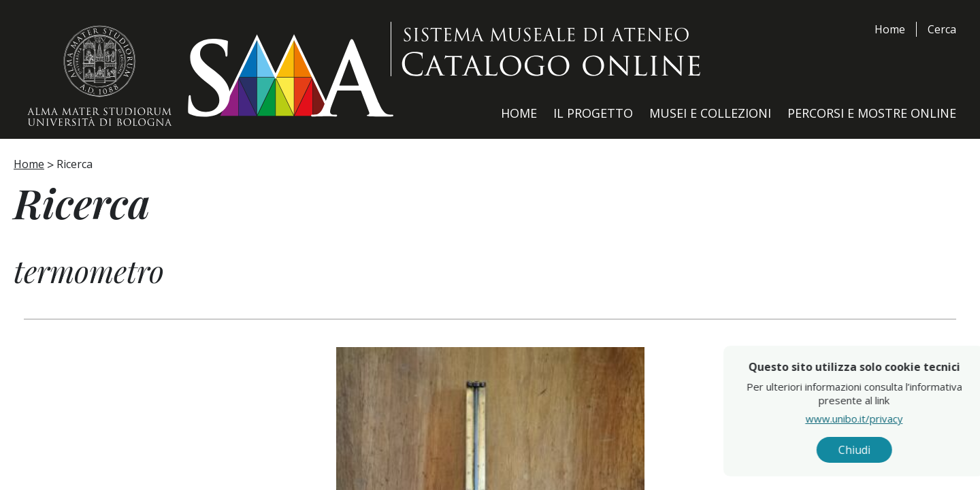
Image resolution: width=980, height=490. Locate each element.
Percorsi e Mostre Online (872, 113)
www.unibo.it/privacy (882, 419)
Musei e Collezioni (710, 113)
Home (890, 29)
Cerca (942, 29)
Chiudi (882, 450)
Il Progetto (593, 113)
